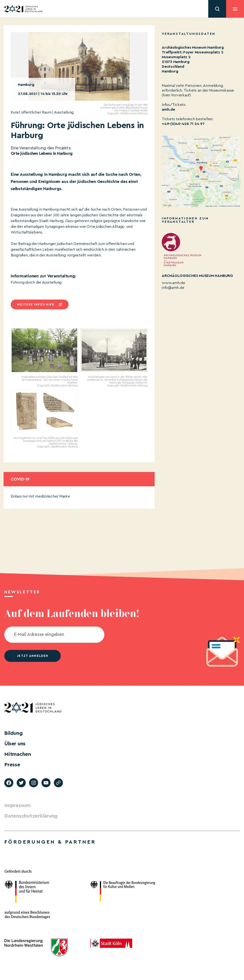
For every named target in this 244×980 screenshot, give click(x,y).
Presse (12, 765)
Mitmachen (18, 754)
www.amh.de (173, 283)
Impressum (17, 805)
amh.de (168, 109)
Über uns (15, 744)
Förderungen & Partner (50, 842)
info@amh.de (173, 288)
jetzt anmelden (33, 656)
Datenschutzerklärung (31, 816)
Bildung (13, 733)
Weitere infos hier (36, 304)
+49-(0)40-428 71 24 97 (183, 124)
